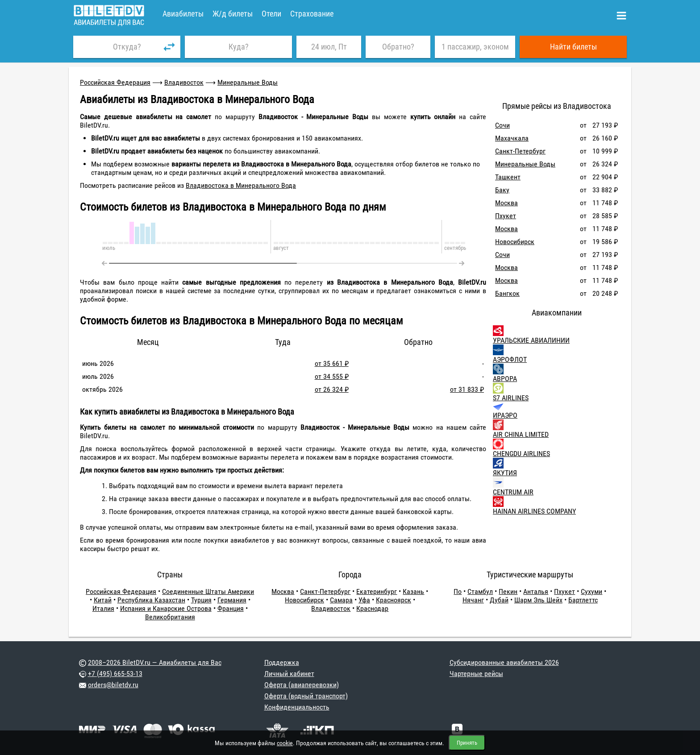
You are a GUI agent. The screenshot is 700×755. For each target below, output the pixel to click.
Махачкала (512, 138)
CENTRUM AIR (513, 492)
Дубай (499, 600)
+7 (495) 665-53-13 (115, 674)
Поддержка (282, 662)
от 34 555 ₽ (332, 376)
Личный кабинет (289, 674)
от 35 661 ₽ (332, 363)
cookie (285, 743)
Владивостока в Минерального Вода (241, 185)
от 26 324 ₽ (332, 389)
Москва (506, 203)
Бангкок (507, 293)
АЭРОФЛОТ (510, 359)
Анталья (536, 591)
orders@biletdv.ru (113, 685)
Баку (502, 190)
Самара (341, 600)
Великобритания (170, 617)
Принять (467, 743)
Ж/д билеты (233, 14)
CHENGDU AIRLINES (521, 454)
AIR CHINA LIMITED (521, 434)
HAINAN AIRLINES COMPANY (534, 511)
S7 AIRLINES (511, 398)
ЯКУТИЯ (505, 473)
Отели (271, 14)
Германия (232, 600)
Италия (103, 608)
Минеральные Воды (248, 82)
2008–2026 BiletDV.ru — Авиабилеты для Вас (155, 662)
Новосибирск (515, 242)
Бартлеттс (583, 600)
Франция (231, 608)
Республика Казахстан (151, 600)
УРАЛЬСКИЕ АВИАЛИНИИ (531, 340)
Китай (103, 600)
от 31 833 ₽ (467, 389)
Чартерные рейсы (476, 674)
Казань (413, 591)
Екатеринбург (377, 591)
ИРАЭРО (505, 415)
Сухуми (592, 591)
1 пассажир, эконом (475, 47)
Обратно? (398, 47)
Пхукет (506, 216)
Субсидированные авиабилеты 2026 (504, 662)
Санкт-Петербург (520, 151)
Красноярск (394, 600)
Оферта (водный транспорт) (306, 696)
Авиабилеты (183, 14)
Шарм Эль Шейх (538, 600)
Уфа (364, 600)
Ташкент (508, 177)
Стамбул (480, 591)
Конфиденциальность (297, 707)
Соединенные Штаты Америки (208, 591)
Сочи (502, 125)
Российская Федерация (115, 82)
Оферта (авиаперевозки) (302, 685)
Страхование (312, 14)
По (458, 591)
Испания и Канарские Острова (166, 608)
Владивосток (184, 82)
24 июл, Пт (329, 47)
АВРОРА (505, 379)
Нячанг (473, 600)
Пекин (508, 591)
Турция (201, 600)
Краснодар (372, 608)
